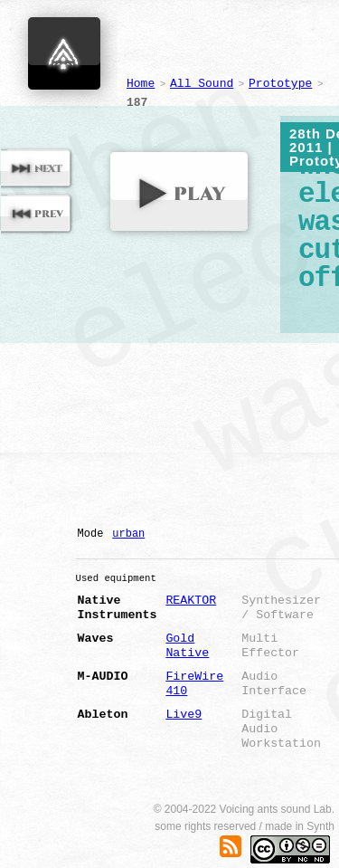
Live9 (184, 715)
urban (128, 534)
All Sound (202, 84)
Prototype (280, 84)
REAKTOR (191, 601)
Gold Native (187, 646)
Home (141, 84)
